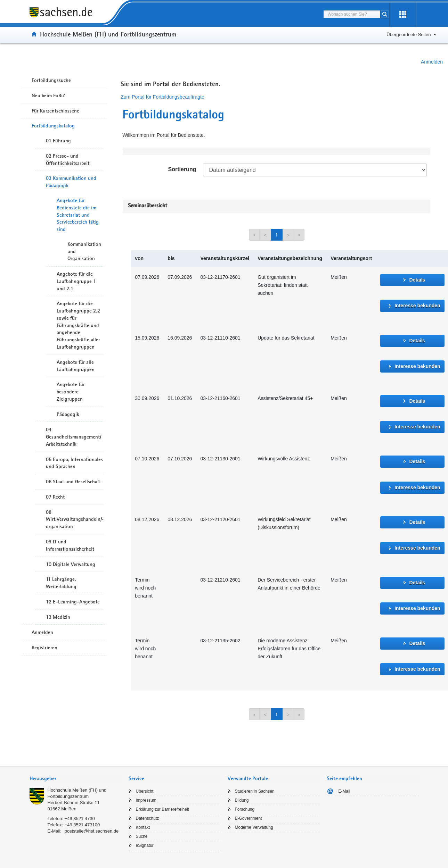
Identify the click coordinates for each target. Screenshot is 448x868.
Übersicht (145, 791)
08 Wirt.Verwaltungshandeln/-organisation (75, 519)
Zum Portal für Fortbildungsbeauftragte (162, 97)
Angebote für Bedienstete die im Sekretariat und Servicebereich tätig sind (78, 215)
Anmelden (432, 62)
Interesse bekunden (417, 306)
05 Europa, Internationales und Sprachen (74, 463)
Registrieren (44, 648)
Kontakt (143, 827)
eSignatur (145, 845)
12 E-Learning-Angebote (73, 602)
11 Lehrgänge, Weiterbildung (61, 583)
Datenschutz (148, 818)
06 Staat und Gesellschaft (73, 482)
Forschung (245, 809)
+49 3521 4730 (80, 819)
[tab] (76, 779)
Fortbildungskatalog (53, 126)
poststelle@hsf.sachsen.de (92, 831)
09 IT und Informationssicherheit (70, 545)
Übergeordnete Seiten (409, 35)
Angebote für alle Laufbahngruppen (76, 366)
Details (417, 280)
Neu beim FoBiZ (48, 95)
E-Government (249, 818)
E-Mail (344, 791)
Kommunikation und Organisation (84, 251)
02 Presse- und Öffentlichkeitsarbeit (68, 160)
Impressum (146, 800)
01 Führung (58, 141)
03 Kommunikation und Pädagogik (71, 182)
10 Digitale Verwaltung (71, 564)
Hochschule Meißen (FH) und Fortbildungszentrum (108, 34)
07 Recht (55, 497)
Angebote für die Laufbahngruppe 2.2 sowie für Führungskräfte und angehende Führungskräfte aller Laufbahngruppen (78, 325)
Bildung (242, 800)
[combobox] (352, 14)
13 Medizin (58, 617)
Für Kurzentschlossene (55, 111)
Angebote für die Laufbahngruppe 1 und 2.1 (76, 281)
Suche (142, 836)
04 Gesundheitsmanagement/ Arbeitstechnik (74, 437)
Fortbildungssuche (51, 80)
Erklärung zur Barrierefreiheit (162, 809)
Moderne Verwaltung (254, 827)
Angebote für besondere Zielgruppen (71, 392)
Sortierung (182, 169)
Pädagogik (68, 414)
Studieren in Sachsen (255, 791)
